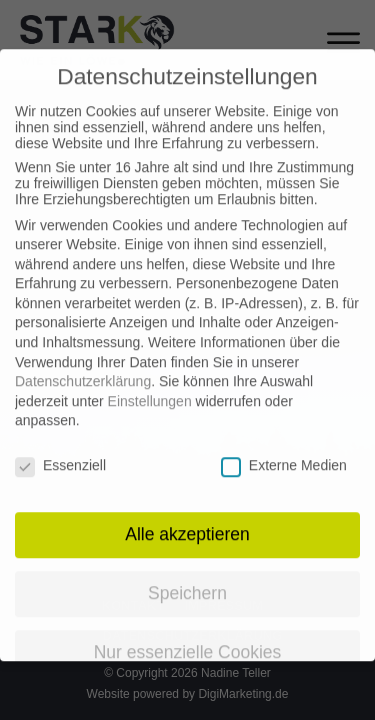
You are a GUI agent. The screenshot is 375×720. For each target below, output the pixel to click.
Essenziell (60, 449)
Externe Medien (284, 449)
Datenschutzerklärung (83, 365)
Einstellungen (150, 385)
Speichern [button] (187, 577)
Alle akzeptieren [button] (187, 518)
